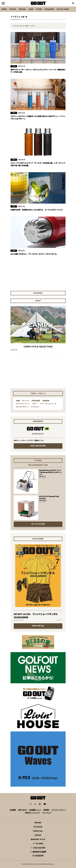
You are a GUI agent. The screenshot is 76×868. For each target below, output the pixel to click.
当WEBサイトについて (32, 813)
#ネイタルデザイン (22, 407)
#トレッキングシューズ (48, 404)
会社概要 (13, 810)
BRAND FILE (38, 839)
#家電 (18, 401)
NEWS (38, 823)
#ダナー (35, 404)
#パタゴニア (35, 407)
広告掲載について (35, 810)
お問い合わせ (22, 810)
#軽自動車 (46, 401)
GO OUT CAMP (63, 9)
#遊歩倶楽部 (36, 401)
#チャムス (26, 401)
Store (39, 9)
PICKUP (13, 9)
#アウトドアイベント (23, 404)
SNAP (31, 9)
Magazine (49, 9)
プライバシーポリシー (59, 810)
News (4, 9)
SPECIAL (22, 9)
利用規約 (46, 810)
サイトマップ (47, 813)
